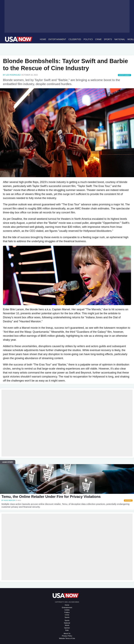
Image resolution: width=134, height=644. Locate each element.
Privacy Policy (67, 636)
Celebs (67, 610)
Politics (88, 39)
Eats (67, 630)
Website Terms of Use (67, 638)
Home (43, 39)
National (120, 39)
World (67, 625)
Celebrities (75, 39)
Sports (108, 39)
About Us (67, 633)
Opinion (67, 628)
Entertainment (57, 39)
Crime (98, 39)
